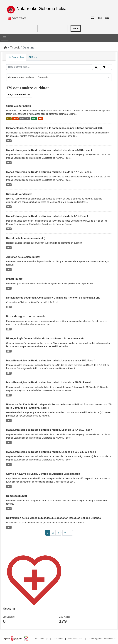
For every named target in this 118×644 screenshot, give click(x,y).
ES (100, 18)
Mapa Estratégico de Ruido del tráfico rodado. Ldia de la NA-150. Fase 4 (49, 172)
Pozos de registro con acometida (26, 316)
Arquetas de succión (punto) (23, 257)
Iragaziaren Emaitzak (19, 95)
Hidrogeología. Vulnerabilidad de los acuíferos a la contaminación (45, 339)
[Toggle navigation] (5, 38)
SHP (9, 141)
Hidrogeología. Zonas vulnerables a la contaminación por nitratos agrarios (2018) (54, 128)
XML (41, 119)
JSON (15, 119)
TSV (28, 119)
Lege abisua (58, 639)
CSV (9, 119)
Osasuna (29, 48)
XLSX (34, 119)
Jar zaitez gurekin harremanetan (102, 639)
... (62, 532)
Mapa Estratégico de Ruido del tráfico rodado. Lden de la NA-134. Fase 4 (49, 150)
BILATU (76, 28)
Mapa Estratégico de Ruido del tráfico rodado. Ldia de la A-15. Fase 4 (47, 216)
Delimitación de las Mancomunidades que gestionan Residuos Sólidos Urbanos (53, 518)
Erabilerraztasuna (75, 639)
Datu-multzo (16, 57)
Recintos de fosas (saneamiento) (26, 238)
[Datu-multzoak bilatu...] (49, 67)
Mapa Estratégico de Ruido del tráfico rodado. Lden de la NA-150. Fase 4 (49, 430)
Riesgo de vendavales (19, 194)
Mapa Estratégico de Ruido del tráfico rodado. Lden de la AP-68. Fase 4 (48, 382)
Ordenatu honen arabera (21, 77)
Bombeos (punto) (17, 496)
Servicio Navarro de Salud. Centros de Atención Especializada (43, 474)
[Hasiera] (5, 48)
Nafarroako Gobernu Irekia (42, 9)
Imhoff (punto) (15, 279)
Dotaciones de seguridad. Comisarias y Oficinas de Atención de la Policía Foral (53, 298)
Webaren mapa (42, 639)
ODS (22, 119)
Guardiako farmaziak (18, 106)
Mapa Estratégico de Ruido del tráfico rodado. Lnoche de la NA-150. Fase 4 (51, 361)
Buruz (33, 57)
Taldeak (15, 48)
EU (107, 18)
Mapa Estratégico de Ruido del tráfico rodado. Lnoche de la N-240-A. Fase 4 (51, 452)
